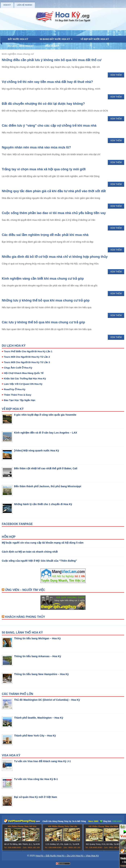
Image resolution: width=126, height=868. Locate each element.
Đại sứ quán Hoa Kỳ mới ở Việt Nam (36, 797)
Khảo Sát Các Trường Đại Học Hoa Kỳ (25, 379)
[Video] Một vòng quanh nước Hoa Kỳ (37, 451)
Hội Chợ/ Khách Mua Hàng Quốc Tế (24, 373)
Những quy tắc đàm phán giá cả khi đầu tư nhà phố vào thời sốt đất (54, 191)
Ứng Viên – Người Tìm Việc (25, 590)
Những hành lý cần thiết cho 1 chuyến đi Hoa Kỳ (43, 504)
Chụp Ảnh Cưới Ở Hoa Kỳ (18, 368)
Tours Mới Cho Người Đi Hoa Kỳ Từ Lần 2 (27, 357)
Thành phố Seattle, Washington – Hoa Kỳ (39, 718)
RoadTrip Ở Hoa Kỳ (15, 389)
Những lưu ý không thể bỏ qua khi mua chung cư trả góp (46, 300)
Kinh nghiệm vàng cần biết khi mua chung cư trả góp (43, 279)
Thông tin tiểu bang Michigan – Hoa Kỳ (37, 638)
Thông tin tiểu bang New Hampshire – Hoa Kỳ (41, 674)
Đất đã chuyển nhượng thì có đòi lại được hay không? (43, 104)
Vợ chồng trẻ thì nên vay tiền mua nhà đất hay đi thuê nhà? (47, 82)
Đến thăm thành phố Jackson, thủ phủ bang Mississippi (48, 486)
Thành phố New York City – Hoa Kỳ (35, 736)
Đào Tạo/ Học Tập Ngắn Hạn (20, 400)
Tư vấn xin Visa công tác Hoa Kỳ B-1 (36, 779)
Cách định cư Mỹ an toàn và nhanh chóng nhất (30, 552)
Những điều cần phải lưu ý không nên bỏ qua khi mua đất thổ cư (52, 60)
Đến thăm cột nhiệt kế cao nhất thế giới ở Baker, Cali (46, 468)
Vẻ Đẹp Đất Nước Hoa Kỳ (95, 39)
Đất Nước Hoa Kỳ (18, 39)
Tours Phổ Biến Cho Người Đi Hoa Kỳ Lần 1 (28, 351)
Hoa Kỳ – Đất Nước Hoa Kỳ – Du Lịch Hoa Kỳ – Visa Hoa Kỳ (67, 856)
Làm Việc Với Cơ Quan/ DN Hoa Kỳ (23, 384)
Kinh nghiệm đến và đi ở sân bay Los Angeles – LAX (46, 433)
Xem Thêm (116, 75)
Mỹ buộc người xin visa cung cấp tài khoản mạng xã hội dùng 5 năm (43, 543)
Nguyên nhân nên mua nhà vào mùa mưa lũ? (36, 147)
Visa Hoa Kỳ (52, 46)
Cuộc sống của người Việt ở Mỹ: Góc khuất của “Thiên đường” (39, 561)
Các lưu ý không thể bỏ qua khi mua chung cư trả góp (43, 322)
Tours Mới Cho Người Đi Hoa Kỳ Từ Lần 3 (27, 362)
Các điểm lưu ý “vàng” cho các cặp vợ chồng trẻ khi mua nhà (49, 126)
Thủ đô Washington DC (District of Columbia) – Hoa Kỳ (47, 700)
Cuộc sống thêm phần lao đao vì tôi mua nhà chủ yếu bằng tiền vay (54, 213)
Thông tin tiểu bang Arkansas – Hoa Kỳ (38, 656)
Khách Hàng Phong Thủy (25, 617)
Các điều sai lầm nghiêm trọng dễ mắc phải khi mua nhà (45, 235)
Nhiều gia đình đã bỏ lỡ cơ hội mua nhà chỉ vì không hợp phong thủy (55, 257)
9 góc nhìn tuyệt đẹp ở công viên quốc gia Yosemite (45, 415)
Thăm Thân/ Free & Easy (18, 395)
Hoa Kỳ (7, 5)
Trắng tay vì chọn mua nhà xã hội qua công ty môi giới (44, 169)
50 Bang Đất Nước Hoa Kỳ (57, 38)
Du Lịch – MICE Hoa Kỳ (21, 46)
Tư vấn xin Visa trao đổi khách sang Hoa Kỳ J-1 (42, 761)
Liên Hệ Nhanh (25, 5)
